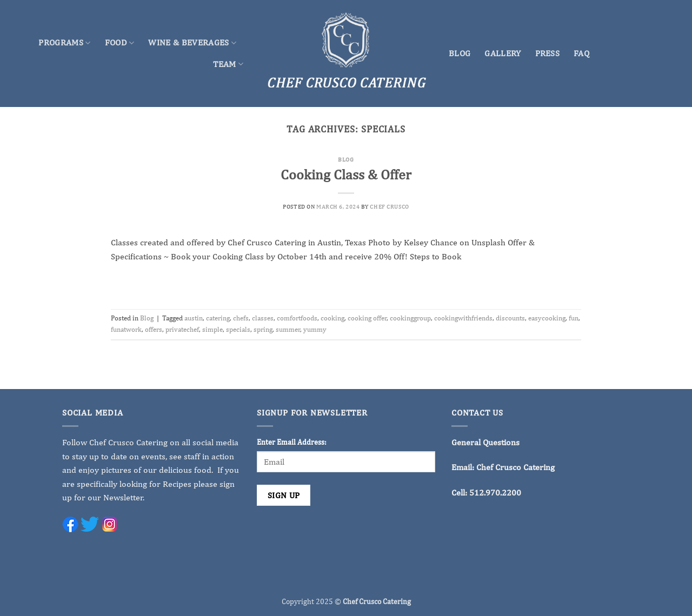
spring (263, 329)
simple (212, 329)
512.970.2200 (495, 493)
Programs (64, 43)
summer (288, 329)
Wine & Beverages (192, 43)
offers (154, 329)
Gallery (503, 53)
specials (238, 329)
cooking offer (367, 318)
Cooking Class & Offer (346, 175)
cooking (332, 318)
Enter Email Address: (292, 442)
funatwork (126, 329)
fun (574, 318)
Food (120, 43)
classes (263, 318)
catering (218, 318)
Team (228, 64)
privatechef (182, 329)
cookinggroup (410, 318)
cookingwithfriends (463, 318)
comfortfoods (297, 318)
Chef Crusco (389, 206)
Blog (460, 53)
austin (194, 318)
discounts (510, 318)
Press (548, 53)
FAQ (581, 53)
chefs (241, 318)
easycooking (547, 318)
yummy (315, 329)
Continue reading (346, 282)
